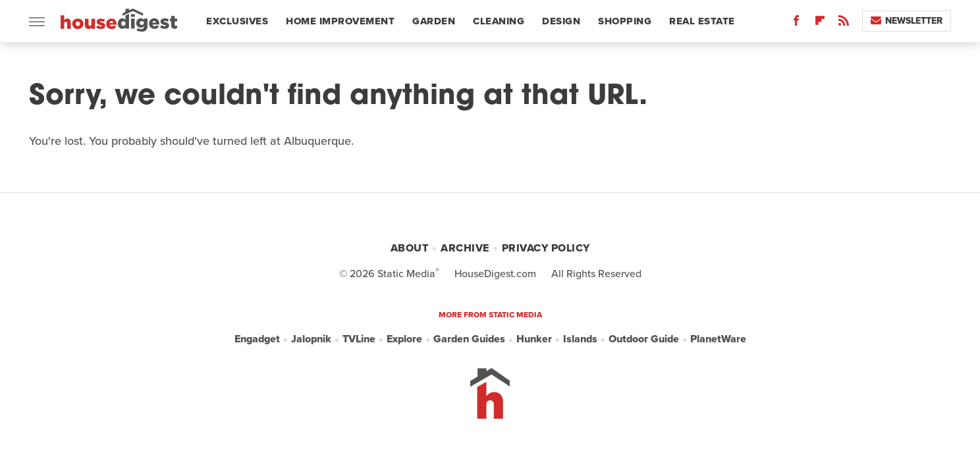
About (410, 248)
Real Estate (702, 21)
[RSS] (844, 23)
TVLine (359, 339)
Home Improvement (340, 21)
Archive (465, 248)
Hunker (534, 339)
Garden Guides (469, 339)
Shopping (625, 21)
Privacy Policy (546, 248)
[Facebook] (796, 23)
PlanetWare (718, 339)
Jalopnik (311, 339)
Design (561, 21)
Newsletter (907, 21)
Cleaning (499, 21)
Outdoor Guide (644, 339)
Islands (580, 339)
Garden (434, 21)
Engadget (257, 339)
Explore (404, 339)
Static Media (406, 274)
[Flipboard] (820, 23)
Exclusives (237, 21)
